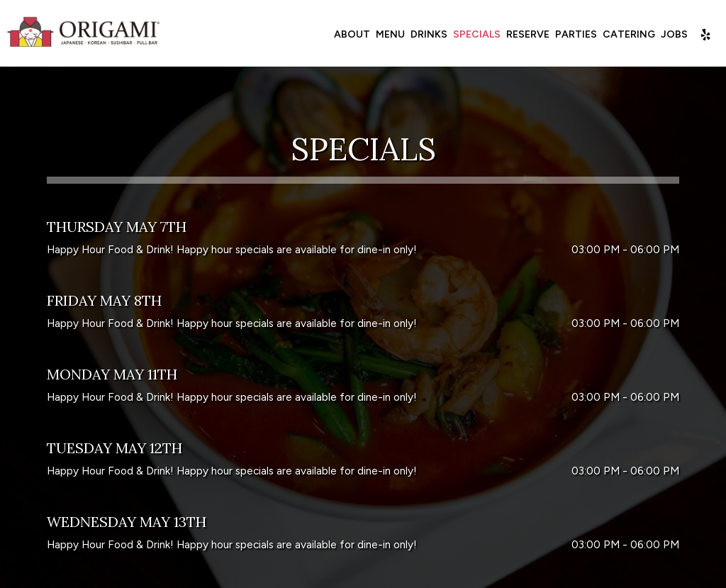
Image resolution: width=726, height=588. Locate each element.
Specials (475, 35)
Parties (575, 35)
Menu (389, 35)
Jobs (673, 35)
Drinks (428, 35)
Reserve (526, 35)
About (351, 35)
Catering (627, 35)
